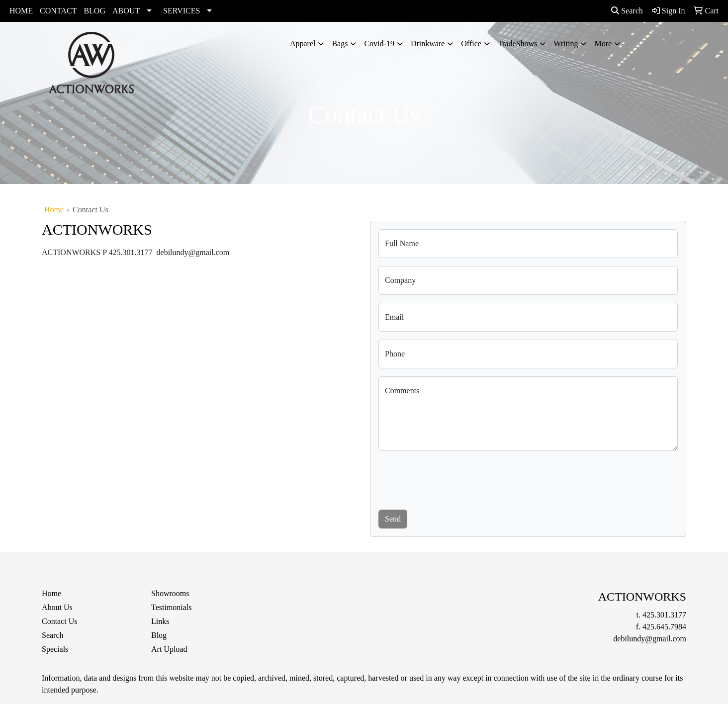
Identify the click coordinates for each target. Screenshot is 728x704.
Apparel (303, 44)
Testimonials (172, 607)
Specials (55, 649)
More (603, 44)
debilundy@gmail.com (650, 639)
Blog (159, 635)
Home (54, 210)
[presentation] (454, 478)
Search (627, 11)
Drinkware (428, 44)
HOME (21, 11)
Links (160, 621)
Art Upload (169, 649)
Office (471, 44)
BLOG (94, 11)
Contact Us (60, 621)
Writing (566, 44)
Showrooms (170, 593)
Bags (340, 44)
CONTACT (58, 11)
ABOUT (126, 11)
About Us (57, 607)
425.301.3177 (664, 615)
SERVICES (182, 11)
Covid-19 (379, 44)
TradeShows (517, 44)
